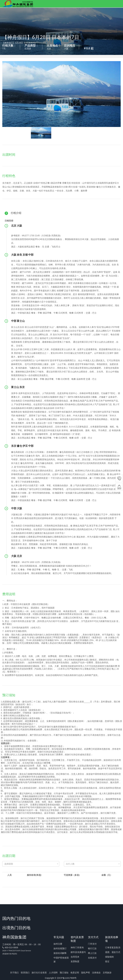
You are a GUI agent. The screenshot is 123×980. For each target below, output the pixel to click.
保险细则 (109, 957)
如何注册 (58, 944)
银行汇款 (92, 948)
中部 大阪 (17, 508)
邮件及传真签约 (78, 952)
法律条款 (96, 973)
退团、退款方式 (113, 952)
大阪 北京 (17, 556)
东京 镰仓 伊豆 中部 (23, 446)
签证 (107, 961)
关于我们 (14, 973)
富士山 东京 (18, 387)
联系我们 (25, 973)
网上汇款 (92, 953)
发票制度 (75, 961)
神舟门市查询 (77, 948)
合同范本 (75, 957)
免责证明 (75, 973)
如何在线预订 (60, 948)
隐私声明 (85, 973)
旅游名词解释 (60, 953)
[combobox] (31, 864)
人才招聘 (53, 973)
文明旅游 (107, 973)
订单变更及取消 (113, 948)
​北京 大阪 (17, 226)
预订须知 (64, 973)
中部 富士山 (18, 321)
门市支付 (92, 944)
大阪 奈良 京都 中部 (23, 255)
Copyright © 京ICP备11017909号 (61, 978)
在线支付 (92, 958)
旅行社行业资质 (39, 973)
